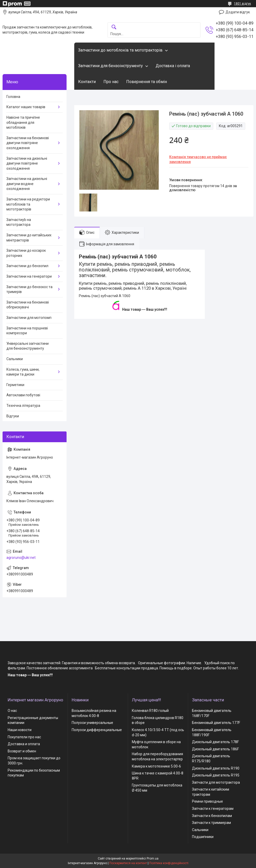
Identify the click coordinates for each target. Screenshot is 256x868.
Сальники (15, 359)
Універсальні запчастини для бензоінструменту (28, 346)
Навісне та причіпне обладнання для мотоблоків (23, 122)
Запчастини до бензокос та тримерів (29, 289)
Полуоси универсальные (92, 723)
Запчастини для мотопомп (29, 318)
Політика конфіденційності (169, 863)
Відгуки (13, 416)
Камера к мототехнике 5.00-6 (156, 766)
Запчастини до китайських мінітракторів (29, 238)
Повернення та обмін (147, 82)
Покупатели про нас (24, 737)
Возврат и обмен (22, 751)
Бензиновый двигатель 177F (216, 723)
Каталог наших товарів (26, 107)
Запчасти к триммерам (211, 823)
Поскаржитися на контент (128, 863)
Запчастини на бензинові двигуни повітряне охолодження (28, 143)
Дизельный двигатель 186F (215, 749)
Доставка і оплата (173, 66)
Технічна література (23, 406)
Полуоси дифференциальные (97, 730)
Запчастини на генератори (29, 276)
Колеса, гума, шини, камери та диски (23, 372)
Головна (13, 97)
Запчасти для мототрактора (216, 782)
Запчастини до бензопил (27, 266)
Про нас (111, 82)
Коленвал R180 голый (150, 711)
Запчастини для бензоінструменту (110, 66)
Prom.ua (153, 859)
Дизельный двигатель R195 (216, 775)
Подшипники (203, 837)
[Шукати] (114, 27)
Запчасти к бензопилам (212, 816)
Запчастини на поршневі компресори (27, 331)
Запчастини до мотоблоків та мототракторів (120, 50)
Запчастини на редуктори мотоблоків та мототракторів (28, 204)
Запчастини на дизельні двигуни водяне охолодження (27, 184)
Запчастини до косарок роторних (26, 253)
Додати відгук (238, 12)
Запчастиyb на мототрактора (19, 222)
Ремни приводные (207, 801)
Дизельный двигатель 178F (215, 742)
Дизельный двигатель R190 (216, 768)
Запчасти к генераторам (213, 809)
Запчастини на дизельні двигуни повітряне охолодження (27, 163)
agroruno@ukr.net (21, 558)
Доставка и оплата (24, 744)
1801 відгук (242, 4)
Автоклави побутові (23, 395)
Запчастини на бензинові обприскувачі (28, 305)
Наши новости (20, 730)
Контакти (87, 82)
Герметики (15, 385)
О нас (12, 711)
